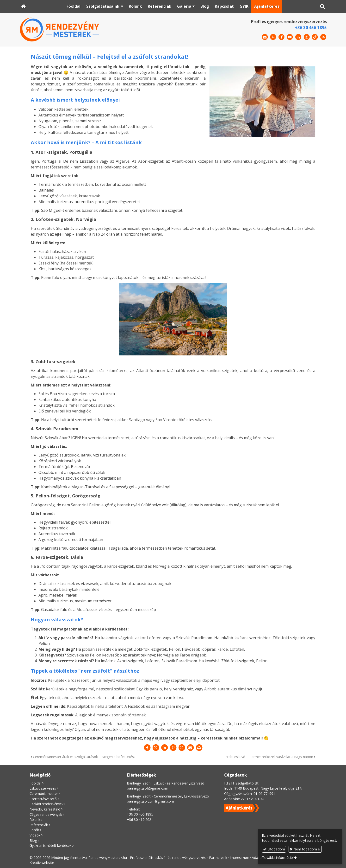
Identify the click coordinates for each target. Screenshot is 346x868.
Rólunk (35, 820)
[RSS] (323, 37)
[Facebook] (281, 37)
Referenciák (39, 825)
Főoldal (35, 783)
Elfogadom (274, 849)
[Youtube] (290, 37)
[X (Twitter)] (156, 748)
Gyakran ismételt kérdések (50, 845)
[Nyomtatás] (199, 748)
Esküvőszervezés (43, 788)
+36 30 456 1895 (311, 28)
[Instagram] (307, 37)
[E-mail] (265, 37)
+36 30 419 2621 (140, 820)
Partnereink (218, 858)
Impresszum (239, 858)
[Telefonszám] (273, 37)
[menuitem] (74, 6)
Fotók (34, 830)
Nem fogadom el (305, 849)
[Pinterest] (173, 748)
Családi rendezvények (46, 804)
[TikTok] (315, 37)
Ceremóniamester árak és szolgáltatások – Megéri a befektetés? (83, 757)
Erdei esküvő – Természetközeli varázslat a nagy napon (270, 757)
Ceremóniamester (44, 794)
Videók (35, 835)
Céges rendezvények (46, 814)
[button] (322, 6)
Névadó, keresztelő (45, 809)
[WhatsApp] (182, 748)
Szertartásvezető (43, 799)
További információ (277, 858)
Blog (33, 840)
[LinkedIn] (298, 37)
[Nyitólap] (24, 6)
